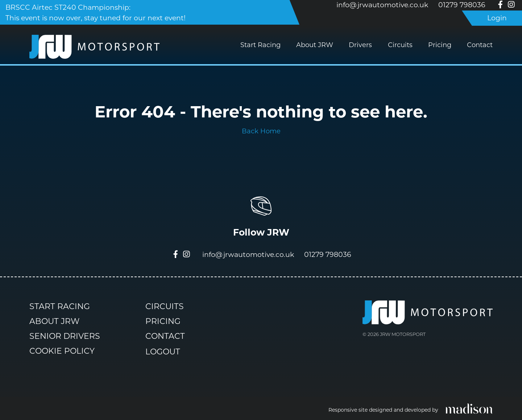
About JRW (315, 45)
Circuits (400, 45)
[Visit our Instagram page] (511, 5)
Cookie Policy (62, 351)
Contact (480, 45)
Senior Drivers (65, 336)
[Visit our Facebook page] (500, 5)
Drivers (360, 45)
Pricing (440, 45)
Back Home (261, 131)
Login (497, 18)
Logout (163, 352)
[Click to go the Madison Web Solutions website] (469, 408)
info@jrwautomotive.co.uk (382, 5)
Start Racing (260, 45)
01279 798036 (462, 5)
